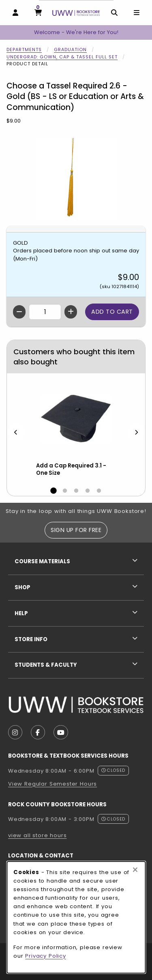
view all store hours (37, 835)
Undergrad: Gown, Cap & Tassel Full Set (62, 57)
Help (21, 613)
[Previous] (16, 432)
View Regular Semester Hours (52, 784)
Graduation (70, 50)
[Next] (136, 432)
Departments (24, 50)
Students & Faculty (46, 665)
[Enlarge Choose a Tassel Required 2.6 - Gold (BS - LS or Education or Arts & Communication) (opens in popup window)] (76, 179)
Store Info (31, 639)
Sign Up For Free (76, 530)
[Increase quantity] (71, 312)
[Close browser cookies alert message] (135, 870)
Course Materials (42, 561)
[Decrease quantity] (19, 312)
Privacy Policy (46, 956)
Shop (22, 587)
